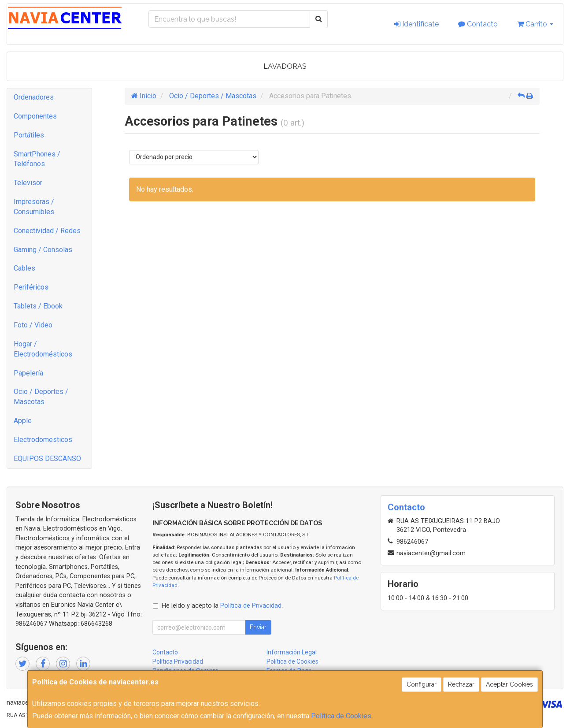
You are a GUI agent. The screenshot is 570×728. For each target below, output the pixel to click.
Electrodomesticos (43, 440)
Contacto (478, 24)
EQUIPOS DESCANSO (47, 459)
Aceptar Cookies (509, 684)
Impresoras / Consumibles (34, 207)
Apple (23, 421)
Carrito (535, 24)
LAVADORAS (285, 66)
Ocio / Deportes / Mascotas (41, 397)
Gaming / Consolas (43, 250)
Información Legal (292, 652)
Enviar (258, 627)
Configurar (422, 684)
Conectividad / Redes (47, 231)
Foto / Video (33, 325)
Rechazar (461, 684)
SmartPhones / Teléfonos (37, 159)
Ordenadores (34, 97)
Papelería (28, 373)
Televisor (28, 183)
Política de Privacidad (251, 606)
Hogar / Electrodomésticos (43, 349)
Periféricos (31, 287)
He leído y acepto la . (222, 606)
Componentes (35, 116)
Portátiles (29, 135)
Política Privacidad (178, 661)
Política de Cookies (341, 716)
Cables (24, 268)
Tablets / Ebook (38, 306)
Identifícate (416, 24)
